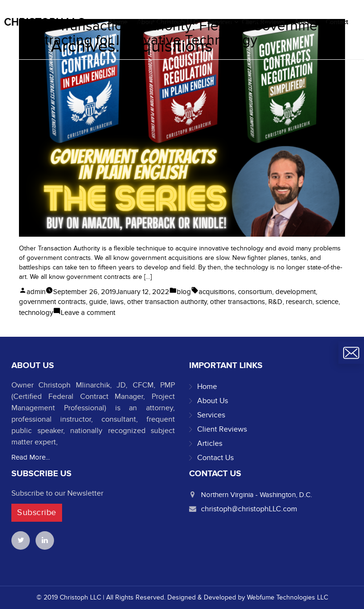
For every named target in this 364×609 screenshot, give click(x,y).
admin (36, 292)
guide (98, 302)
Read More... (31, 457)
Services (211, 415)
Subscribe (37, 512)
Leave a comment (88, 313)
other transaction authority (167, 302)
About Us (213, 401)
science (327, 302)
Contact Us (215, 458)
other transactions (237, 302)
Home (207, 387)
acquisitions (217, 292)
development (296, 292)
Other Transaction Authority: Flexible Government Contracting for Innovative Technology (174, 33)
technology (36, 313)
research (299, 302)
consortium (255, 292)
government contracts (52, 302)
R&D (275, 302)
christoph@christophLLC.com (249, 509)
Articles (210, 443)
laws (117, 302)
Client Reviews (222, 429)
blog (184, 292)
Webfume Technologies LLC (287, 597)
